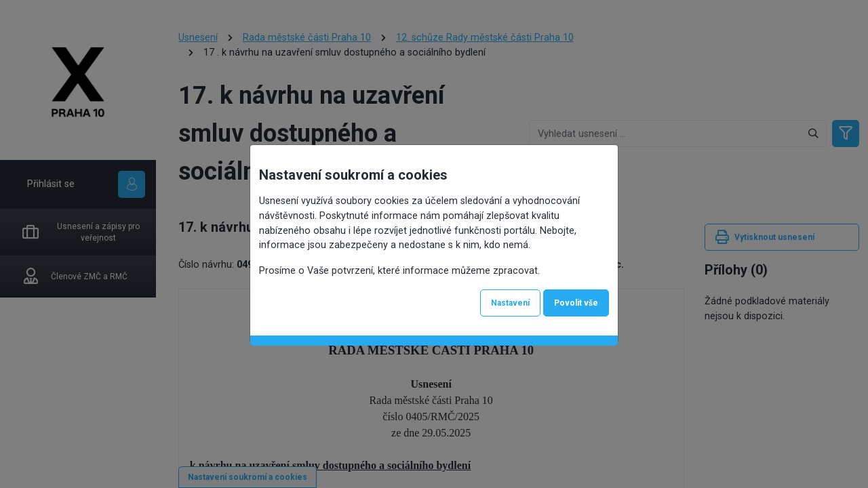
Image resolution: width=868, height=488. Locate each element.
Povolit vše (576, 303)
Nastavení (510, 303)
